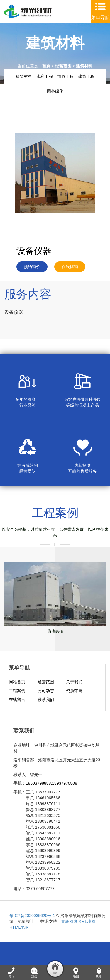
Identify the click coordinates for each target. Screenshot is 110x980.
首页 (46, 66)
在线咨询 (70, 267)
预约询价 (32, 267)
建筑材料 (84, 66)
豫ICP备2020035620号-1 (32, 916)
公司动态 (46, 691)
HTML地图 (19, 927)
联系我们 (46, 699)
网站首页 (17, 682)
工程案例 (17, 691)
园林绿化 (55, 91)
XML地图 (87, 921)
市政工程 (65, 76)
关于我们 (74, 682)
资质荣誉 (74, 691)
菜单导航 (100, 17)
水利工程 (45, 76)
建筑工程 (86, 76)
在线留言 (17, 699)
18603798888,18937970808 (51, 783)
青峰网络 (69, 921)
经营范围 (63, 66)
